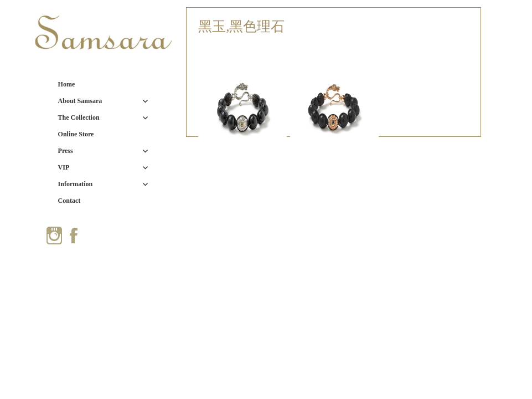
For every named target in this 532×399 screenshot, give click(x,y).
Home (67, 84)
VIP (64, 167)
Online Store (76, 134)
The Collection (79, 117)
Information (76, 184)
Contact (69, 201)
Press (66, 151)
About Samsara (80, 101)
